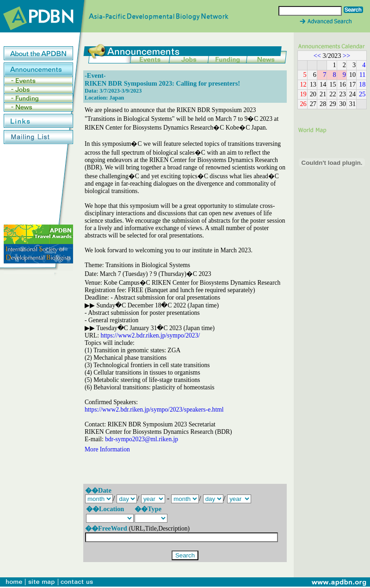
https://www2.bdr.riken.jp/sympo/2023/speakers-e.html (154, 410)
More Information (107, 449)
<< (317, 56)
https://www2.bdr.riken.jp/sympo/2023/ (150, 335)
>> (346, 56)
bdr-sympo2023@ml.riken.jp (142, 439)
